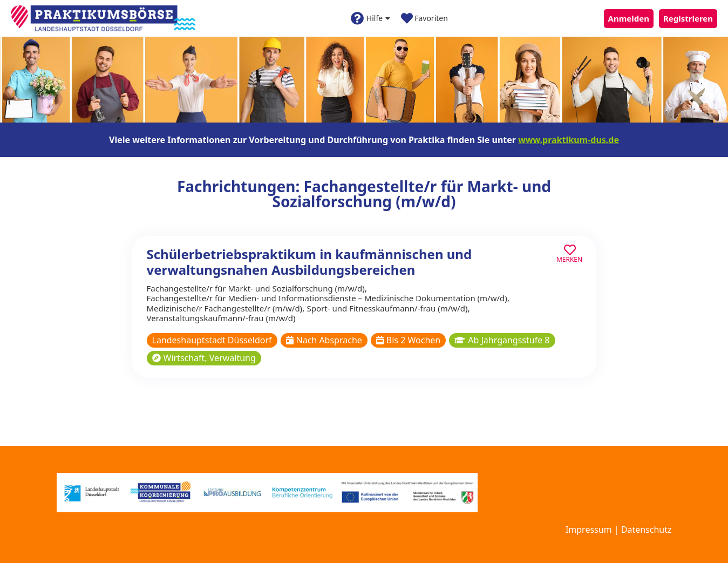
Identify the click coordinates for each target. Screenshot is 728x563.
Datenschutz (647, 530)
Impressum (589, 530)
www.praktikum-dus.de (569, 140)
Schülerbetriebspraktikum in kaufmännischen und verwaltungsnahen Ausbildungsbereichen (309, 262)
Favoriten (424, 18)
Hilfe (370, 18)
